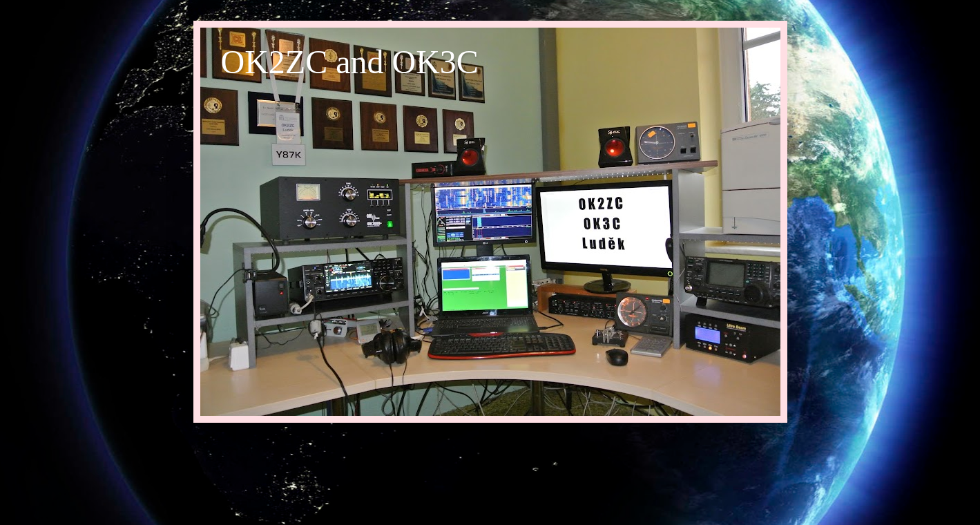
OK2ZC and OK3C (350, 62)
